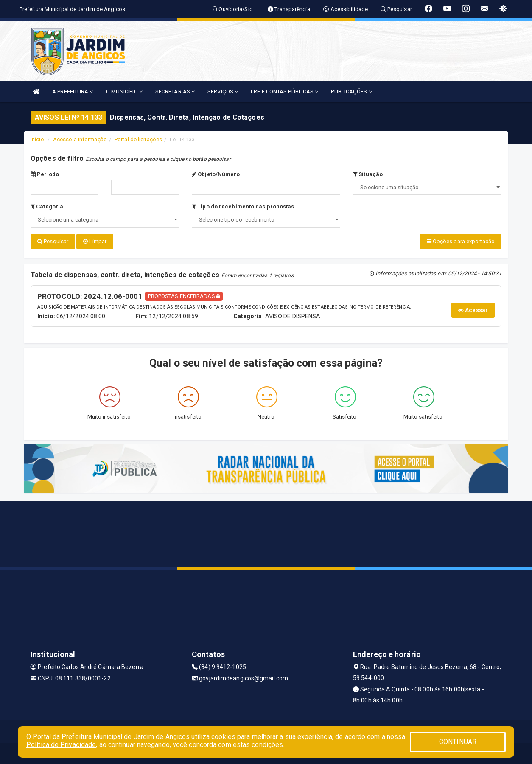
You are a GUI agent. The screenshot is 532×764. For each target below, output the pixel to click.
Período (45, 174)
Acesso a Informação (80, 139)
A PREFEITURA (73, 91)
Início (37, 139)
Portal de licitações (138, 139)
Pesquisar (53, 241)
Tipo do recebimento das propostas (243, 206)
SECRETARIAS (175, 91)
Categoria (47, 206)
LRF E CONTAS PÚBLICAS (284, 91)
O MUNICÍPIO (124, 91)
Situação (368, 174)
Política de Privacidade (61, 745)
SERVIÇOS (223, 91)
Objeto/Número (216, 174)
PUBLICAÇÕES (351, 91)
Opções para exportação (461, 241)
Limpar (95, 241)
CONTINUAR (458, 742)
